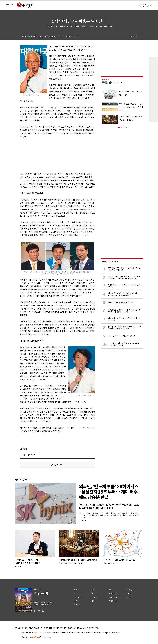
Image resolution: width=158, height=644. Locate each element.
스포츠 (76, 601)
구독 (121, 83)
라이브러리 (113, 597)
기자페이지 (113, 601)
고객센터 (54, 628)
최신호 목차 (113, 594)
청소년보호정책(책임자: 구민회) (89, 628)
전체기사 (77, 605)
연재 (110, 590)
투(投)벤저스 (109, 83)
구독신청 (129, 594)
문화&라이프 (79, 597)
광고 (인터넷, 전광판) (36, 628)
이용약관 (61, 628)
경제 (93, 590)
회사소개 (25, 628)
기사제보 (129, 590)
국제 (93, 594)
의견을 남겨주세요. (29, 455)
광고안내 (129, 597)
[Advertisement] (52, 155)
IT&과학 (94, 597)
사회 (76, 594)
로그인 (149, 6)
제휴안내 (47, 628)
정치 (76, 590)
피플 (93, 601)
